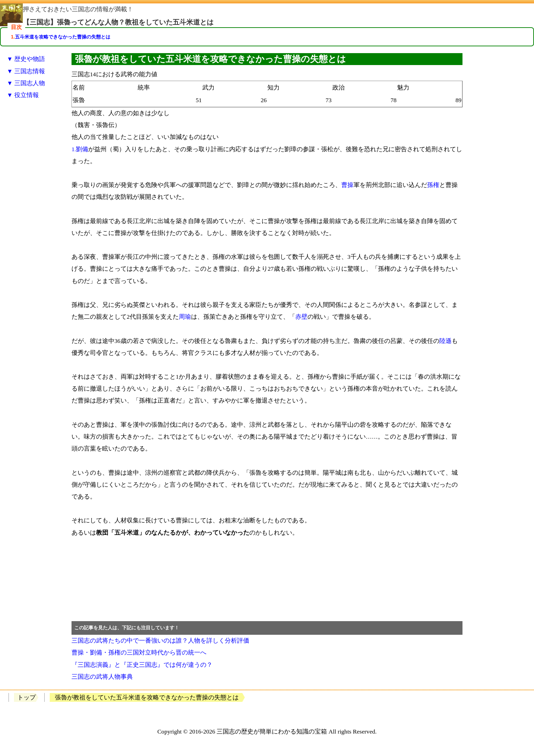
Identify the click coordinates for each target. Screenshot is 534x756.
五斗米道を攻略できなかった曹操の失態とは (63, 37)
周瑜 (185, 317)
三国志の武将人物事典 (102, 677)
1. (74, 149)
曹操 (347, 185)
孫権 (433, 185)
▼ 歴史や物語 (26, 59)
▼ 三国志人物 (26, 83)
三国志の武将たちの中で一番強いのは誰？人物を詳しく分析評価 (160, 641)
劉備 (82, 149)
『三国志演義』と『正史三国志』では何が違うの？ (142, 665)
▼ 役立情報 (23, 95)
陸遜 (445, 341)
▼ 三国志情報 (26, 71)
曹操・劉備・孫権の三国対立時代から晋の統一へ (139, 652)
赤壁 (301, 317)
